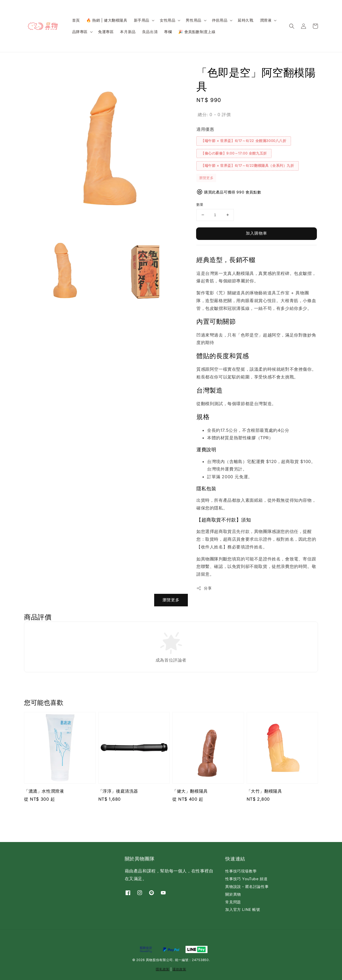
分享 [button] (204, 588)
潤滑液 (266, 20)
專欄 (168, 32)
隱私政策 (163, 969)
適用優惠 (205, 129)
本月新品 (128, 32)
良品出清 (150, 32)
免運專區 (106, 32)
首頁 (76, 20)
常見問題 (233, 902)
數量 (200, 204)
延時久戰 (246, 20)
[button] (292, 26)
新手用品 (142, 20)
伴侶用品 (220, 20)
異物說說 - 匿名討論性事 (247, 886)
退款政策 (179, 969)
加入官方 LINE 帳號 (243, 909)
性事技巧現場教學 (241, 871)
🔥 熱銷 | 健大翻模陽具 (107, 20)
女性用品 (168, 20)
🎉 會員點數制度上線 (197, 32)
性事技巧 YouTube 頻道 (246, 879)
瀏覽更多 (206, 178)
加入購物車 (256, 233)
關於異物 (233, 894)
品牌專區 (80, 32)
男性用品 (193, 20)
